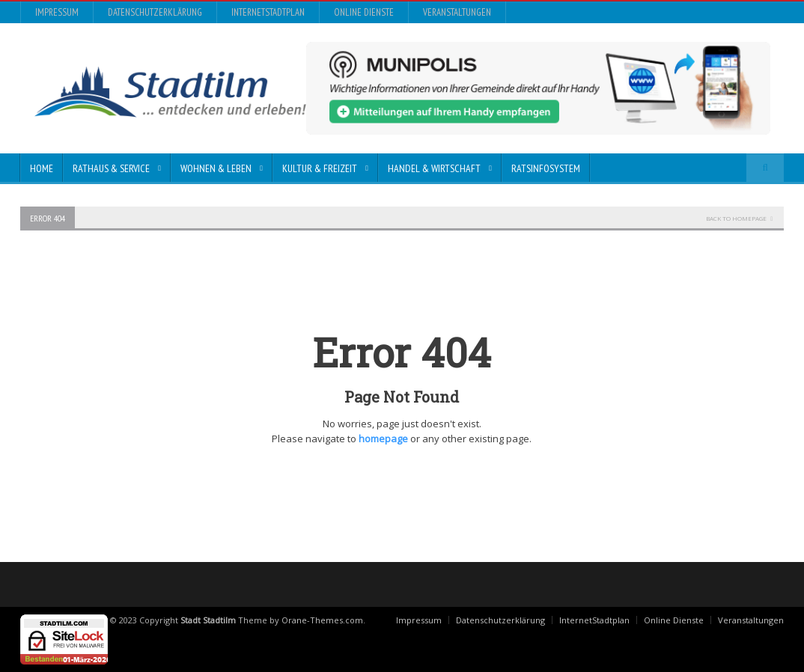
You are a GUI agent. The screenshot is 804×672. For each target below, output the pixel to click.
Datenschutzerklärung (155, 12)
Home (42, 168)
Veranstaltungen (457, 12)
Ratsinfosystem (546, 168)
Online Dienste (364, 12)
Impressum (57, 12)
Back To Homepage (736, 218)
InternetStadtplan (268, 12)
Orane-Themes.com (322, 620)
